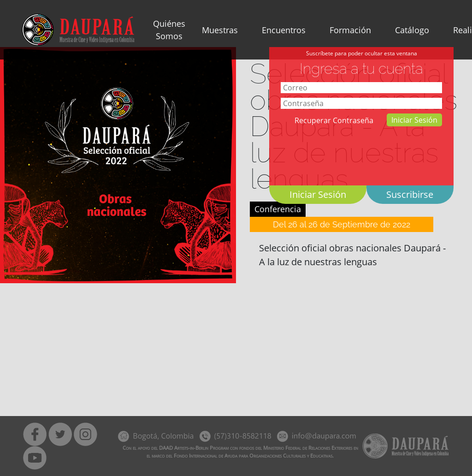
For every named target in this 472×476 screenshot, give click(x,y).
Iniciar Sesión (414, 120)
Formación (350, 30)
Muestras (220, 30)
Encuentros (284, 30)
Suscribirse (410, 194)
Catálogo (412, 30)
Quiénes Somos (169, 30)
